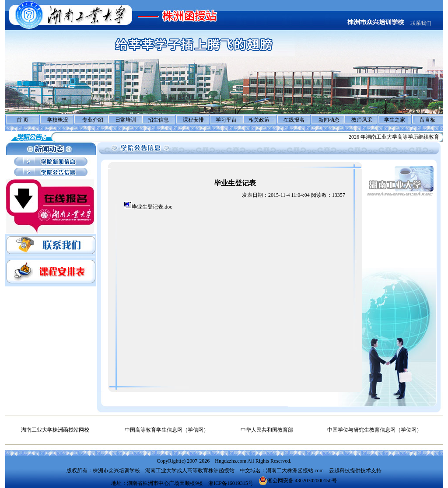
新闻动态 (329, 120)
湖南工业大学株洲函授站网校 (55, 430)
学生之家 (395, 120)
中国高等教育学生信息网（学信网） (167, 430)
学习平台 (226, 120)
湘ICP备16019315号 (231, 483)
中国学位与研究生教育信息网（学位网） (374, 430)
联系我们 (421, 23)
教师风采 (362, 120)
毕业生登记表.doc (152, 207)
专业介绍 (93, 120)
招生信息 (158, 120)
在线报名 (294, 120)
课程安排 (193, 120)
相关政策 (259, 120)
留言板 (427, 120)
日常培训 (126, 120)
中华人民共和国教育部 (267, 430)
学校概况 (58, 120)
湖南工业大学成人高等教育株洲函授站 (190, 471)
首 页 (23, 120)
